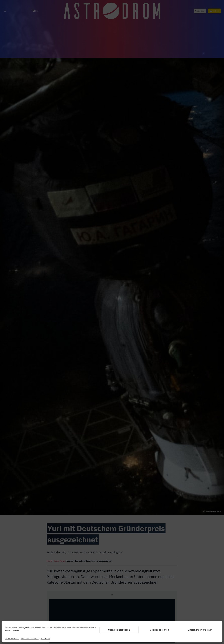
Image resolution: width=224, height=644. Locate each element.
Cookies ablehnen (159, 630)
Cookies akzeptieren (119, 630)
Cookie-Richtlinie (12, 638)
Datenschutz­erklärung (30, 638)
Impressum (45, 638)
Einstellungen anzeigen (200, 630)
